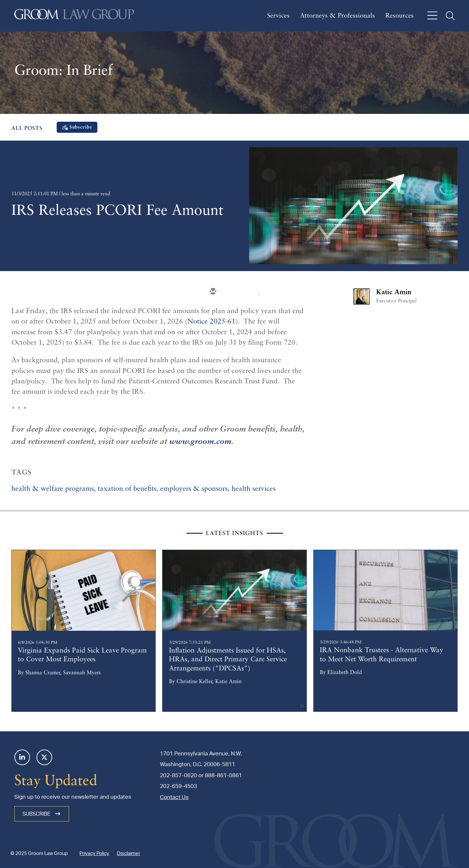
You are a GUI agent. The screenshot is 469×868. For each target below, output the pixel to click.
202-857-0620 (178, 775)
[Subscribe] (77, 127)
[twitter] (232, 292)
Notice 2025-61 (211, 322)
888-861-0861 (223, 775)
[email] (212, 292)
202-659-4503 (178, 786)
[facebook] (271, 292)
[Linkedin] (22, 757)
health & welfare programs (53, 489)
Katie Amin (394, 292)
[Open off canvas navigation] (432, 16)
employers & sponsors (194, 489)
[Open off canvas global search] (450, 16)
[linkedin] (251, 292)
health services (254, 489)
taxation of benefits (127, 489)
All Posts (27, 129)
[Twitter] (44, 757)
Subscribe (42, 814)
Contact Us (174, 797)
